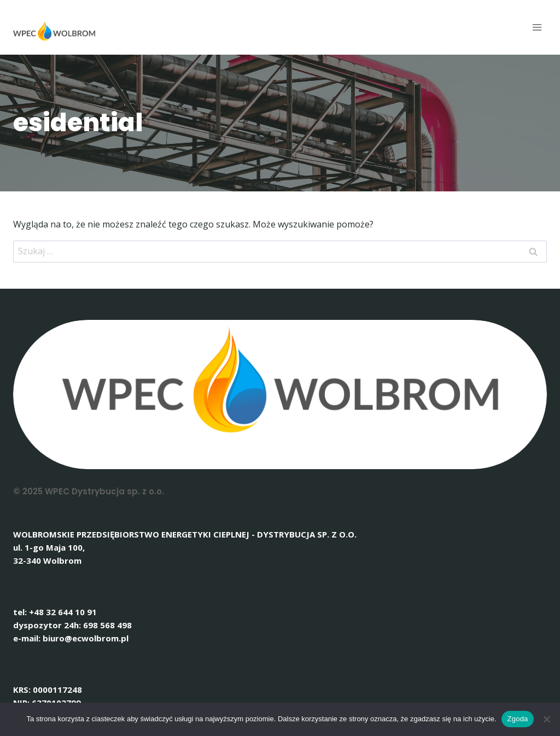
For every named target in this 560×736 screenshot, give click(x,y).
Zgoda (517, 719)
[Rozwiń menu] (537, 27)
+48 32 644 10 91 (63, 612)
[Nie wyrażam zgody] (546, 719)
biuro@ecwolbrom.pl (86, 638)
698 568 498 (107, 625)
